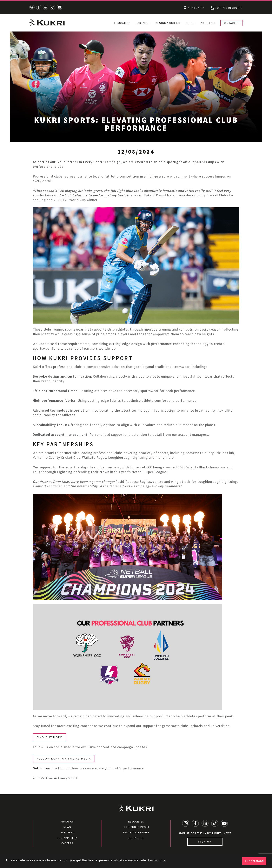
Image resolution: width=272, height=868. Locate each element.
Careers (67, 843)
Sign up (205, 842)
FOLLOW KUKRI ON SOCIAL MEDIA (64, 759)
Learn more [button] (157, 860)
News (67, 827)
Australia (194, 8)
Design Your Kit (168, 23)
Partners (143, 23)
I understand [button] (254, 861)
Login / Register (227, 8)
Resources (136, 822)
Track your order (136, 832)
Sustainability (67, 838)
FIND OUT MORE (50, 737)
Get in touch (43, 768)
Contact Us (232, 23)
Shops (191, 23)
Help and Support (136, 827)
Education (123, 23)
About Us (208, 23)
